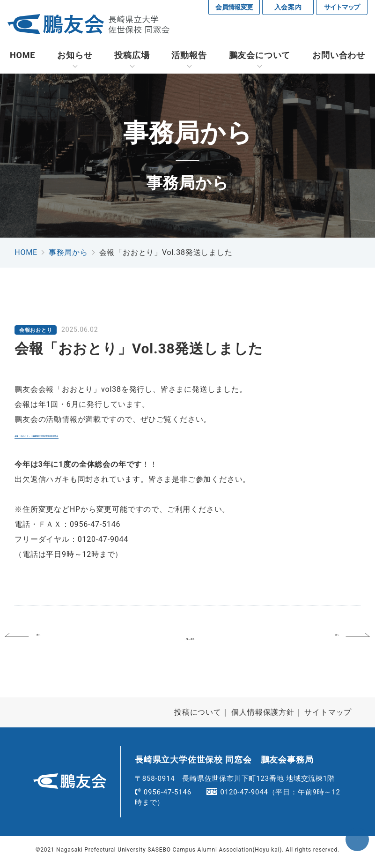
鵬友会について (260, 56)
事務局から (68, 253)
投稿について (198, 717)
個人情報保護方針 (263, 717)
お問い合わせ (339, 56)
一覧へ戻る (190, 640)
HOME (22, 56)
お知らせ (75, 56)
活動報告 (189, 56)
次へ (321, 640)
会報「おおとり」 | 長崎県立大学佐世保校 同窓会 (102, 435)
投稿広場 (132, 56)
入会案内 (288, 7)
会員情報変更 (234, 7)
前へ (55, 640)
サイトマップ (342, 7)
